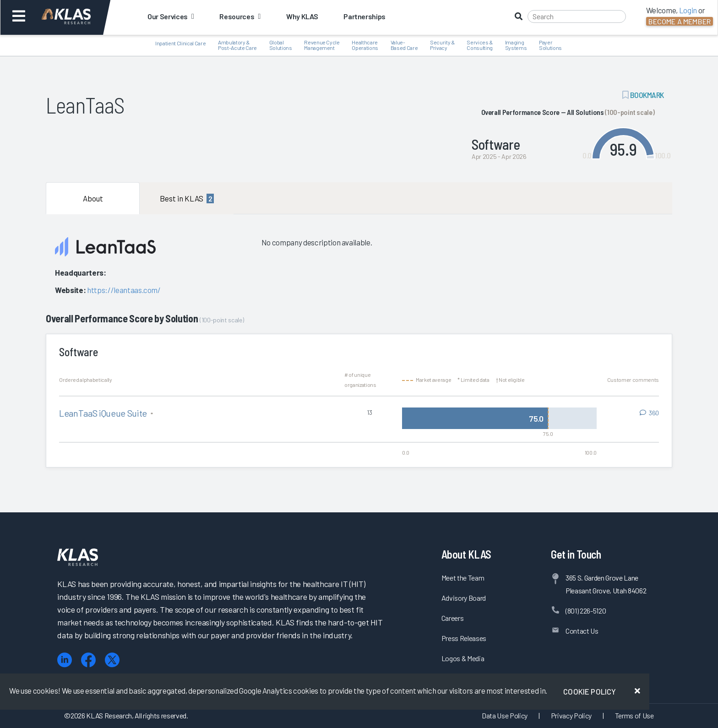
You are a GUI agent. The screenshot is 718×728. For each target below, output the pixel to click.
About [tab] (93, 198)
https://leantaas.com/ (124, 290)
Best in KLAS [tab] (187, 198)
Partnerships (364, 16)
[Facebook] (88, 660)
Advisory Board (464, 598)
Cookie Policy (590, 691)
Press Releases (464, 638)
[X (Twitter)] (112, 660)
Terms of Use (634, 715)
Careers (453, 618)
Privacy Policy (571, 715)
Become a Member (680, 21)
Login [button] (688, 10)
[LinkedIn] (65, 660)
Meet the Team (463, 578)
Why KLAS (302, 16)
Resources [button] (240, 16)
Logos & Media (463, 658)
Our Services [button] (171, 16)
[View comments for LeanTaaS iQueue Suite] (649, 413)
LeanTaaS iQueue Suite (104, 413)
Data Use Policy (505, 715)
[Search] (577, 16)
